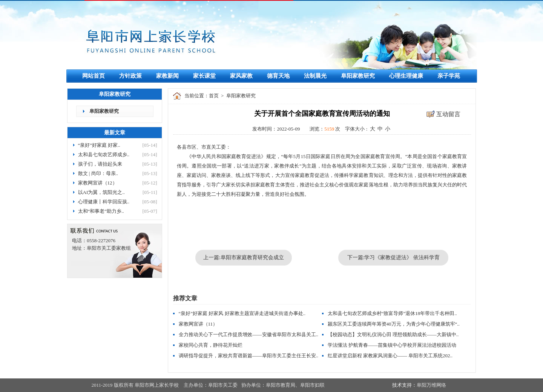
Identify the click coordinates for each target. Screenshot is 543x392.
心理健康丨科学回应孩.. (104, 202)
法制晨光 (315, 76)
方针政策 (130, 76)
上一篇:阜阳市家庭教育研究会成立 (244, 257)
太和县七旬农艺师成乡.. (104, 154)
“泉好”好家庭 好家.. (99, 145)
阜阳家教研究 (358, 76)
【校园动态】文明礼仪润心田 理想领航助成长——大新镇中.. (393, 334)
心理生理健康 (406, 76)
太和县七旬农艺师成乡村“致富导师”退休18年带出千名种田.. (392, 313)
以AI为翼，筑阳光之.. (101, 192)
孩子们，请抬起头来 (100, 164)
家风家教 (241, 76)
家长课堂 (204, 76)
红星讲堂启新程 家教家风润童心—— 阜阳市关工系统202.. (390, 356)
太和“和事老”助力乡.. (101, 211)
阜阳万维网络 (431, 385)
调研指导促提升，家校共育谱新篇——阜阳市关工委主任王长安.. (249, 356)
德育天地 (278, 76)
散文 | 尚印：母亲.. (98, 173)
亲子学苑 (449, 76)
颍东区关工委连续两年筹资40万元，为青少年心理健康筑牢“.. (394, 324)
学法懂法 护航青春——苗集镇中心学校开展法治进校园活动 (392, 345)
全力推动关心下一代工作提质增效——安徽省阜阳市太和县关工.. (249, 334)
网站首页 (94, 76)
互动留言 (448, 114)
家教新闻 (167, 76)
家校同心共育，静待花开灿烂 (211, 345)
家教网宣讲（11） (198, 324)
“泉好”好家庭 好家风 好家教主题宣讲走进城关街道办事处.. (242, 313)
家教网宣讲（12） (98, 183)
